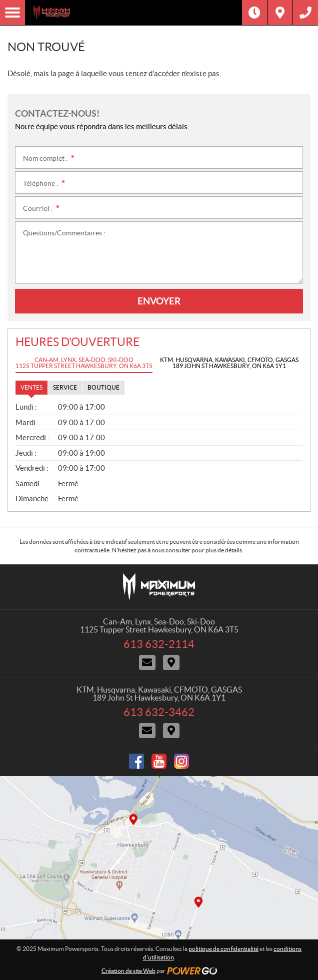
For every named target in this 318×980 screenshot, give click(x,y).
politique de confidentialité (223, 949)
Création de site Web (128, 971)
